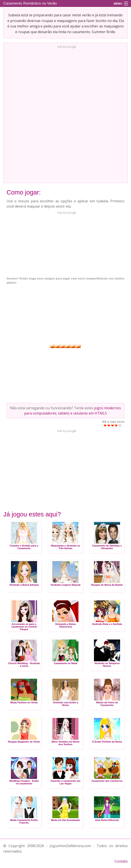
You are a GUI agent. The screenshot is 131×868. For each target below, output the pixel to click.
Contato (121, 861)
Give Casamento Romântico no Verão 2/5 (109, 426)
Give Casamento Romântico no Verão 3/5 (113, 426)
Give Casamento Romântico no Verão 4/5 (116, 426)
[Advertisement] (66, 114)
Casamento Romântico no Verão (30, 3)
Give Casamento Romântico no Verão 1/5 (105, 426)
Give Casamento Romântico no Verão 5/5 (120, 426)
